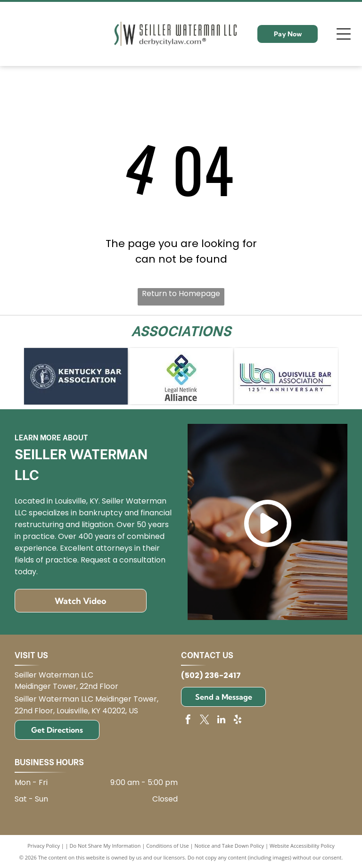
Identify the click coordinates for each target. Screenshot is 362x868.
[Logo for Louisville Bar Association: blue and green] (286, 376)
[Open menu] (344, 34)
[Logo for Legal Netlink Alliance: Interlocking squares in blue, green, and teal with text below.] (181, 376)
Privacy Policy (44, 846)
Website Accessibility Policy (302, 846)
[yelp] (238, 721)
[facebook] (188, 721)
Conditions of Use (168, 846)
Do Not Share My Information (105, 846)
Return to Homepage (181, 293)
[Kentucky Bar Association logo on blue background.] (76, 376)
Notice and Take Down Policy (230, 846)
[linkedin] (221, 721)
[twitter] (205, 721)
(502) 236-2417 (211, 675)
